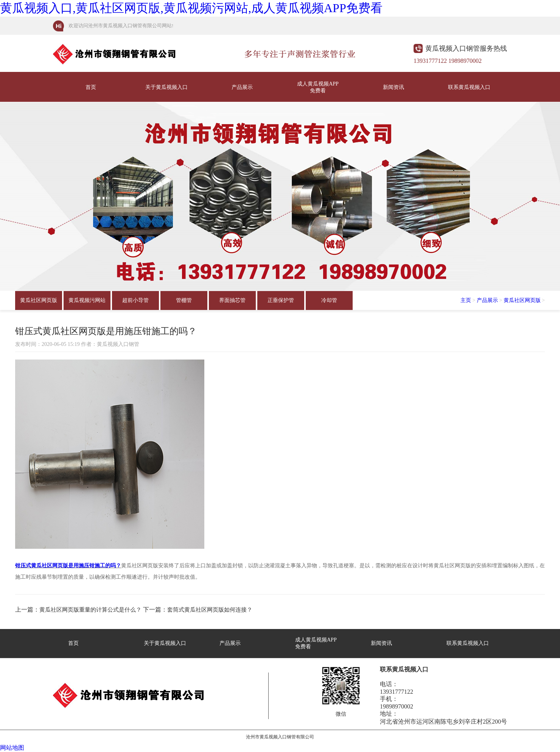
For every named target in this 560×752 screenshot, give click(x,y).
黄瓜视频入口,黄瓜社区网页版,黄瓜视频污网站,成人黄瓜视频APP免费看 (191, 8)
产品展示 (242, 87)
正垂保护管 (281, 300)
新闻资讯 (394, 87)
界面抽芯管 (232, 300)
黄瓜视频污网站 (87, 300)
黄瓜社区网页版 (39, 300)
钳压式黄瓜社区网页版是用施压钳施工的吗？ (68, 566)
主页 (466, 300)
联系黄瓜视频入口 (469, 87)
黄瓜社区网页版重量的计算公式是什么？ (90, 610)
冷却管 (329, 300)
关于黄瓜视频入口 (166, 87)
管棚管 (184, 300)
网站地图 (12, 748)
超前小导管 (135, 300)
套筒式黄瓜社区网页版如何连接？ (210, 610)
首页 (91, 87)
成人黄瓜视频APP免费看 (318, 87)
